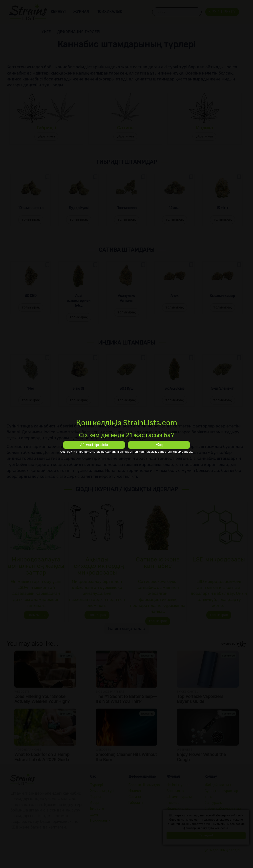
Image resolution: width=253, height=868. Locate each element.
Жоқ (159, 445)
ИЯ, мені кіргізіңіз (94, 445)
